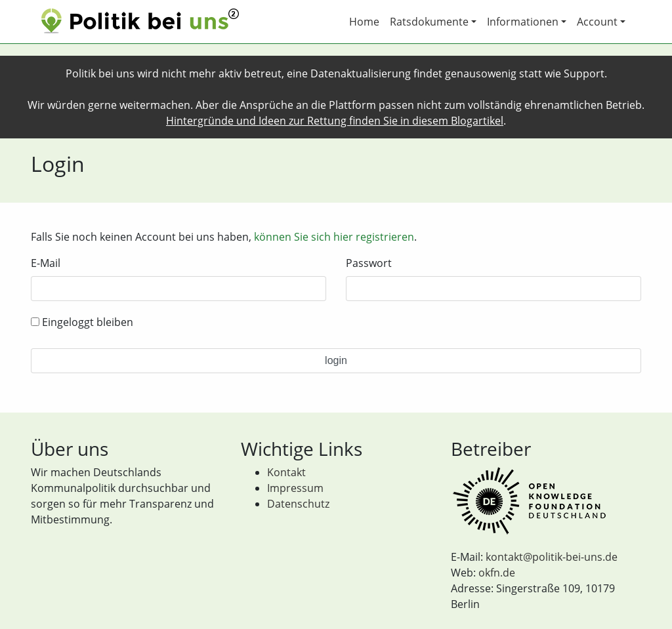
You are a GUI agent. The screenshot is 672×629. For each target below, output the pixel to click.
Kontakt (286, 472)
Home (364, 22)
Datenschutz (298, 504)
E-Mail (46, 263)
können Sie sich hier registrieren (334, 237)
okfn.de (497, 573)
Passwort (369, 263)
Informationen (523, 22)
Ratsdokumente (429, 22)
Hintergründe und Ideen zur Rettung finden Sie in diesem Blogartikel (335, 121)
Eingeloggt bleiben (82, 322)
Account (597, 22)
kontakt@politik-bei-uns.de (552, 557)
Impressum (295, 488)
